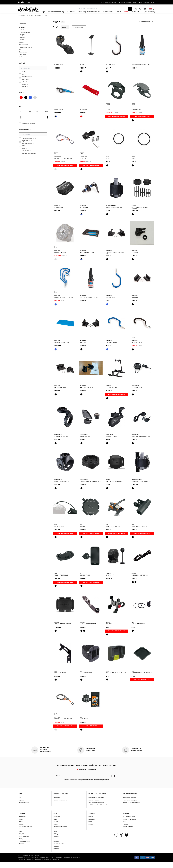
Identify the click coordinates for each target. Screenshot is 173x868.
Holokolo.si (21, 865)
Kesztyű (21, 835)
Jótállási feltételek (94, 806)
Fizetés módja (58, 803)
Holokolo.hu (68, 863)
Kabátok (21, 830)
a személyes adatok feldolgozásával (97, 786)
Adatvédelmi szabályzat (130, 806)
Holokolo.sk (43, 863)
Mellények (22, 845)
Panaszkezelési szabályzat (96, 803)
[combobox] (151, 10)
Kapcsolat (22, 806)
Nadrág (21, 827)
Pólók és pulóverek (24, 847)
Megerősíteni (114, 782)
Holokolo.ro (76, 863)
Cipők (90, 827)
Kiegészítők (92, 825)
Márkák (91, 830)
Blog (20, 803)
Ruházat (91, 822)
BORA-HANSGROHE (129, 822)
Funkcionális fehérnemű (26, 832)
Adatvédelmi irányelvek (130, 803)
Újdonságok (22, 822)
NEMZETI (126, 830)
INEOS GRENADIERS (130, 825)
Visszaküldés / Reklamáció (96, 808)
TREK (125, 827)
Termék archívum (24, 808)
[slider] (21, 123)
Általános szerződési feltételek (132, 808)
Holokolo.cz (52, 863)
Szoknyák (56, 847)
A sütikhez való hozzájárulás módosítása (100, 811)
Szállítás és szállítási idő (61, 806)
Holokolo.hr (47, 865)
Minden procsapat (128, 832)
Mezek (21, 825)
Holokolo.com (30, 865)
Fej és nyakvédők (24, 842)
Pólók (55, 845)
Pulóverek (56, 842)
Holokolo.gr (55, 865)
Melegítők (56, 852)
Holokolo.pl (60, 863)
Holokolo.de (39, 865)
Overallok (21, 850)
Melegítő (21, 840)
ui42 (37, 863)
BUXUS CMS (30, 863)
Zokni (20, 837)
